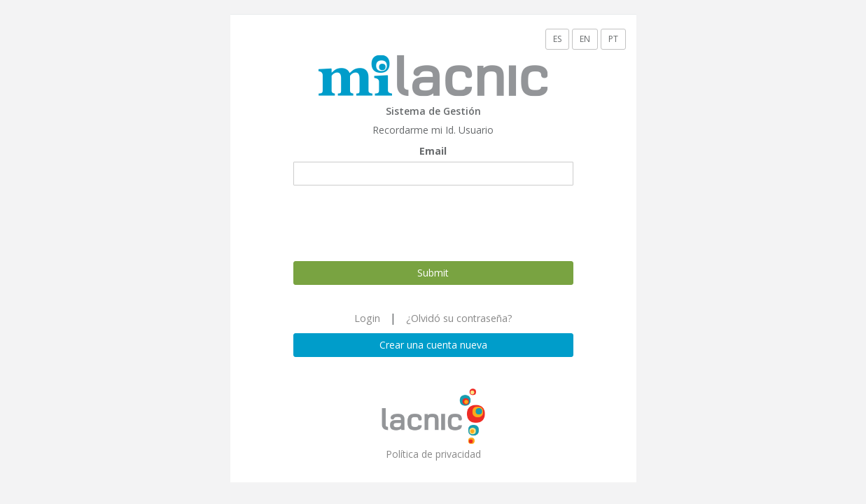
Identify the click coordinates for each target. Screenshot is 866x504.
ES (557, 39)
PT (613, 39)
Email (433, 151)
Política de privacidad (433, 454)
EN (585, 39)
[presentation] (400, 223)
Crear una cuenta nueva (433, 345)
